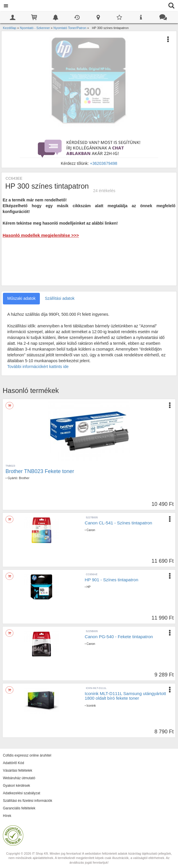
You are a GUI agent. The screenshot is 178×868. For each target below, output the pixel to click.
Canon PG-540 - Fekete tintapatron (119, 637)
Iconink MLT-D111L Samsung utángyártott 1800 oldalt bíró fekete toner (125, 696)
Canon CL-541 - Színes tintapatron (118, 523)
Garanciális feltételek (19, 808)
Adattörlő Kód (14, 763)
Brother (24, 478)
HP (89, 587)
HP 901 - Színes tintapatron (111, 580)
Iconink (91, 706)
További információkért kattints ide (38, 367)
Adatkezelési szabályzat (22, 793)
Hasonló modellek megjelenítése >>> (41, 235)
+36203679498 (104, 163)
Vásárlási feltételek (18, 770)
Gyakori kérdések (16, 786)
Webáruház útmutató (19, 778)
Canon (91, 530)
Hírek (7, 816)
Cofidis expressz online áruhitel (27, 755)
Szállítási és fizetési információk (27, 801)
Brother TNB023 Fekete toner (40, 471)
